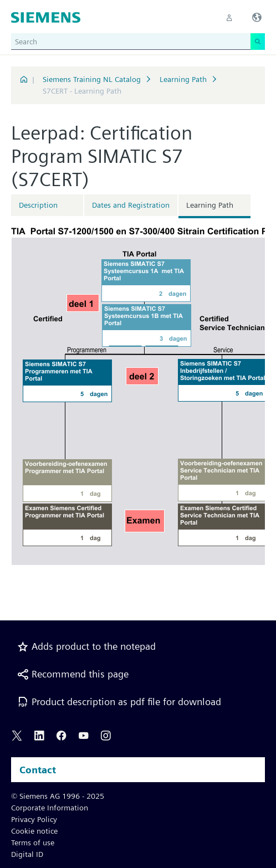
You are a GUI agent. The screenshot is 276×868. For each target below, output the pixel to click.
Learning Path (183, 79)
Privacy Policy (34, 819)
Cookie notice (34, 831)
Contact (38, 770)
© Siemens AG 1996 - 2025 (58, 796)
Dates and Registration (131, 205)
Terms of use (33, 843)
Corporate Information (50, 808)
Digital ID (27, 854)
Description (38, 205)
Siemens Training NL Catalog (92, 79)
